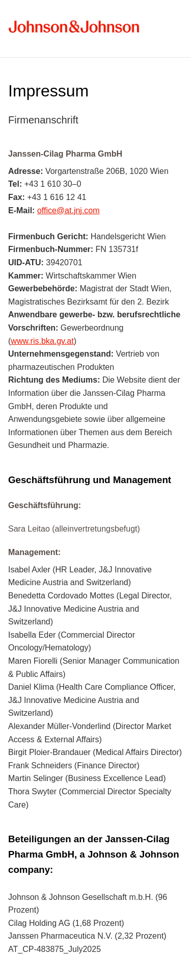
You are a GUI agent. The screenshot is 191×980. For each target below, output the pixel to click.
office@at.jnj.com (69, 210)
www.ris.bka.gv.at (42, 341)
